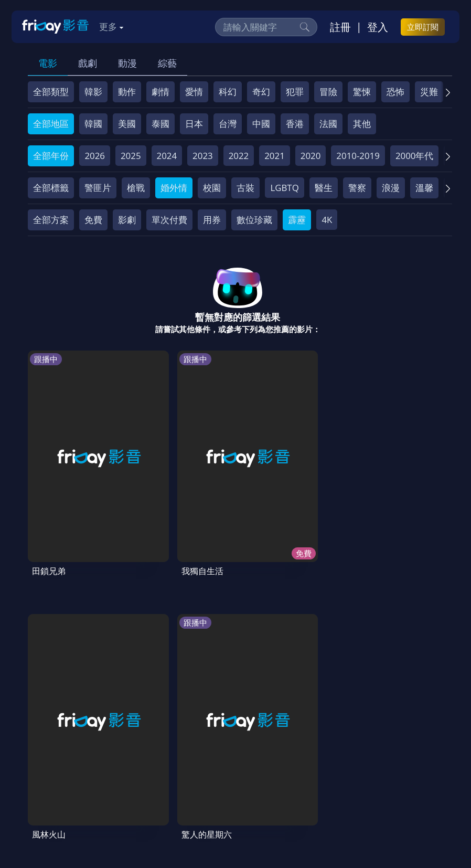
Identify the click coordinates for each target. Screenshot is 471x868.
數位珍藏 (254, 220)
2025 (131, 156)
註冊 (340, 27)
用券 (212, 220)
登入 (378, 27)
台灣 (228, 124)
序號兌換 (97, 773)
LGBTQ (284, 188)
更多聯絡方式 (379, 833)
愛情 (194, 92)
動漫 (127, 63)
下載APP (151, 792)
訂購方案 (197, 792)
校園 (212, 188)
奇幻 (261, 92)
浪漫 (391, 188)
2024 (167, 156)
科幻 (228, 92)
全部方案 (51, 220)
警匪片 (98, 188)
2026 (95, 156)
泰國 (160, 124)
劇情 (160, 92)
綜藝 (167, 63)
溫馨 (424, 188)
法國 (328, 124)
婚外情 (174, 188)
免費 (93, 220)
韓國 (93, 124)
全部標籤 (51, 188)
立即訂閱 (423, 27)
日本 (194, 124)
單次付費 (169, 220)
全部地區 (51, 124)
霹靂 (297, 220)
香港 (295, 124)
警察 (357, 188)
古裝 (245, 188)
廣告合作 (106, 792)
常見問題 (189, 773)
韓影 (93, 92)
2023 (203, 156)
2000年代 (415, 156)
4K (327, 220)
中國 (261, 124)
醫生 (324, 188)
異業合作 (401, 773)
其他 (362, 124)
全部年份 (51, 156)
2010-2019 (358, 156)
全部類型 (51, 92)
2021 (275, 156)
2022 (239, 156)
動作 (127, 92)
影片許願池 (55, 792)
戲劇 (88, 63)
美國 (127, 124)
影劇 (127, 220)
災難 (429, 92)
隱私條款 (299, 773)
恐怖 (395, 92)
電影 (48, 63)
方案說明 (143, 773)
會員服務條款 (244, 773)
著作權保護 (350, 773)
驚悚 (362, 92)
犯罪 (295, 92)
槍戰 (136, 188)
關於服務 (51, 773)
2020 (311, 156)
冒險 (328, 92)
